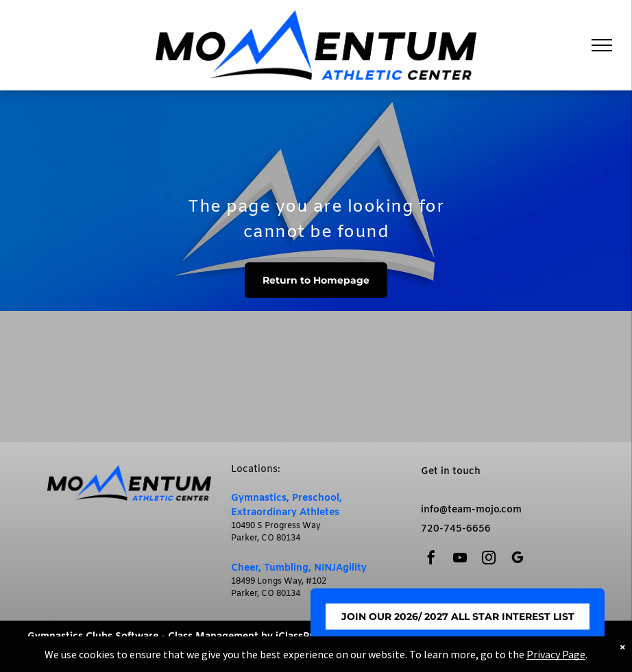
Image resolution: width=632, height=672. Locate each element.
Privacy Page (556, 654)
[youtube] (460, 559)
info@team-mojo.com (471, 510)
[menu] (602, 45)
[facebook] (431, 559)
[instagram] (489, 559)
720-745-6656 (456, 529)
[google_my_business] (518, 559)
